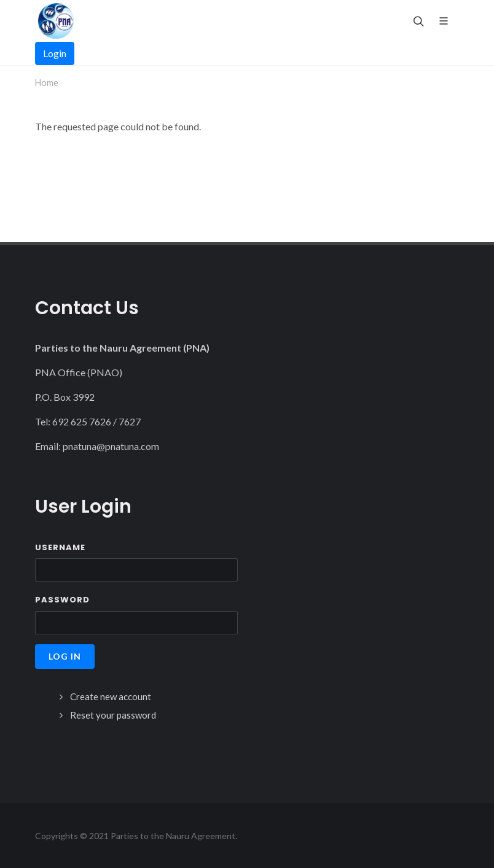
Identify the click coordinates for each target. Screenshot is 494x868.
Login (55, 53)
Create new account (111, 696)
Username (60, 547)
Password (62, 600)
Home (47, 83)
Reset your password (113, 715)
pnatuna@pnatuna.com (111, 446)
